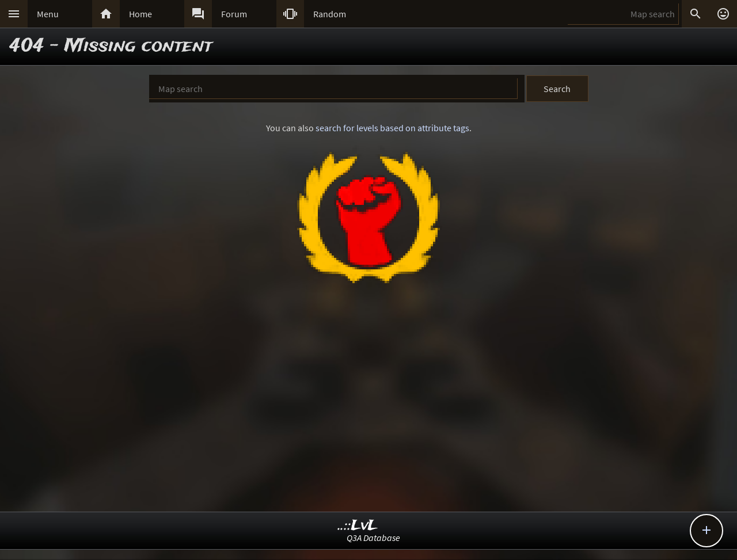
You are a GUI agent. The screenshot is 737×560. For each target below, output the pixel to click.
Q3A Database (373, 538)
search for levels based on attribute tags (392, 128)
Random (330, 14)
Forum (234, 14)
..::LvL (358, 526)
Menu (48, 14)
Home (140, 14)
